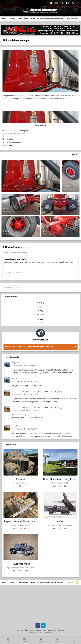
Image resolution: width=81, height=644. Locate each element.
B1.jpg (46, 208)
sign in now (51, 262)
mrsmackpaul (19, 410)
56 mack (21, 479)
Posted (31, 366)
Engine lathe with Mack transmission (24, 522)
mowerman (18, 381)
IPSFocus (31, 630)
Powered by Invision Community (40, 633)
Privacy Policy (41, 630)
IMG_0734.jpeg (17, 363)
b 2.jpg (6, 231)
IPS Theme (21, 630)
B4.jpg (6, 208)
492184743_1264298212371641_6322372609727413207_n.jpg (37, 392)
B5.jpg (66, 186)
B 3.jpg (46, 231)
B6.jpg (6, 186)
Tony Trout (18, 366)
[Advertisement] (40, 605)
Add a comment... (15, 272)
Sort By (75, 155)
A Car (60, 522)
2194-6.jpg (16, 426)
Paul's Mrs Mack (21, 564)
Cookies (61, 630)
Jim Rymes (24, 131)
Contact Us (52, 630)
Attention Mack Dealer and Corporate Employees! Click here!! (30, 347)
